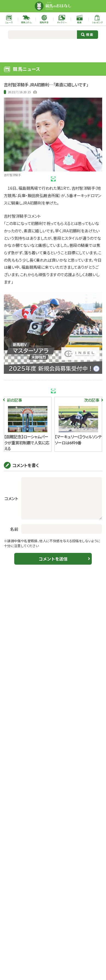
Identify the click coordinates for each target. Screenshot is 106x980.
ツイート (17, 183)
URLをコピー (89, 182)
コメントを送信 (53, 585)
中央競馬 (11, 92)
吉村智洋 (41, 398)
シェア (41, 183)
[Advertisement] (53, 50)
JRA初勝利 (16, 398)
